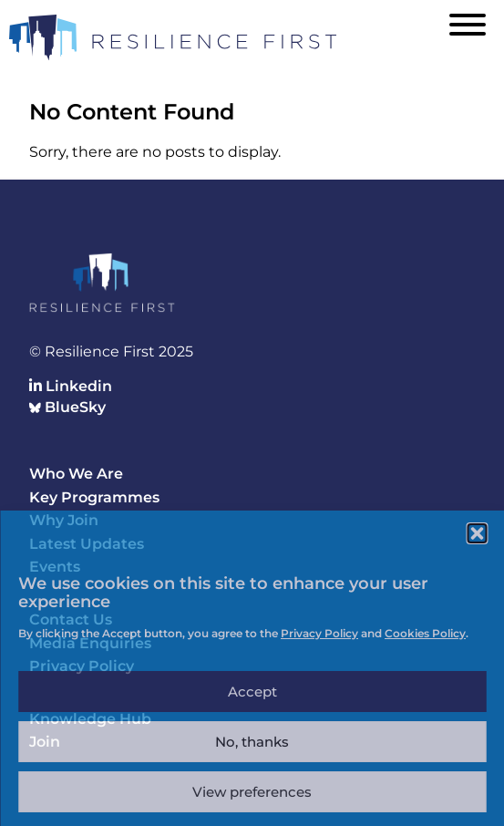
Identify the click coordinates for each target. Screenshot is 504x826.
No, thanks (252, 742)
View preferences (252, 792)
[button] (477, 533)
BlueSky (67, 407)
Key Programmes (94, 497)
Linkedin (71, 386)
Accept (252, 692)
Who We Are (76, 474)
